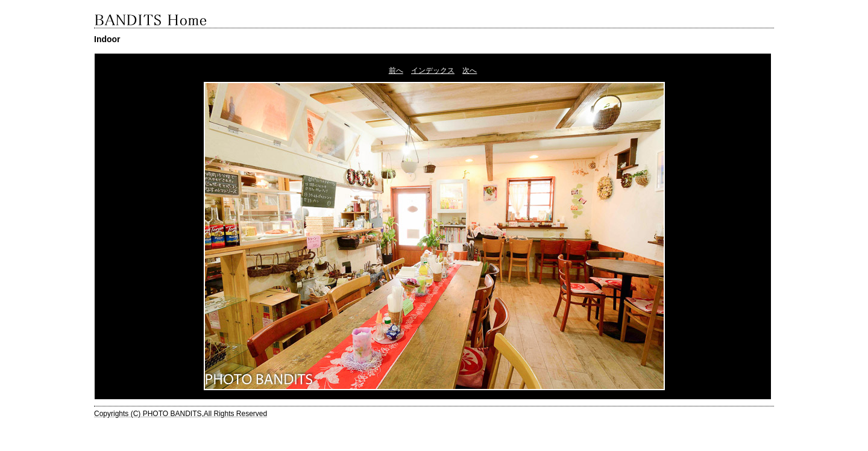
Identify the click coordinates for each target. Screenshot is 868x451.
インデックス (433, 70)
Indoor (107, 39)
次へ (470, 70)
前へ (396, 70)
